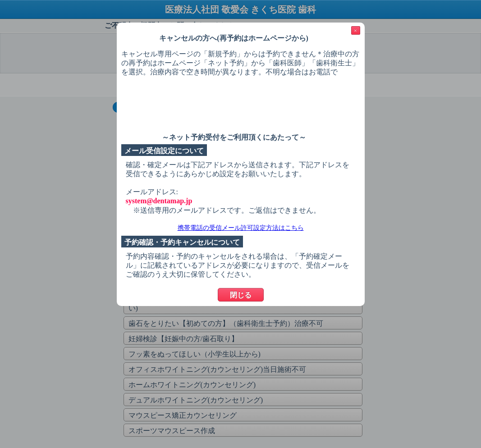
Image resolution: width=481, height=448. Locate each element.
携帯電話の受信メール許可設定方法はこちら (241, 228)
